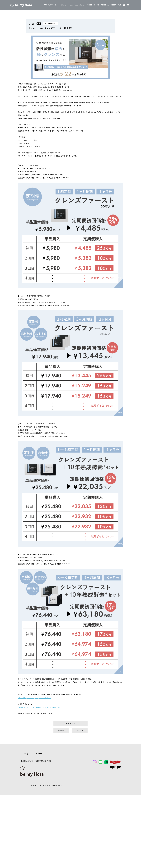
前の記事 (61, 732)
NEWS (97, 5)
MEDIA (113, 5)
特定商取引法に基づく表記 (49, 834)
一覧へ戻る (70, 724)
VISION (90, 5)
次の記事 (80, 732)
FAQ (119, 5)
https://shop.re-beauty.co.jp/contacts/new (35, 698)
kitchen (76, 5)
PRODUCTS (49, 5)
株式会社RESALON (28, 834)
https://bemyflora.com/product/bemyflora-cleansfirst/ (41, 707)
